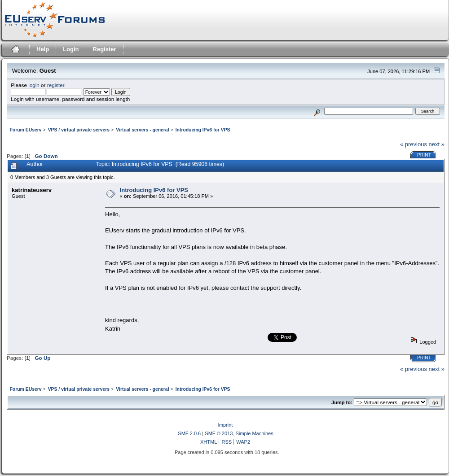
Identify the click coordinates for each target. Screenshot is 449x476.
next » (437, 144)
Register (105, 49)
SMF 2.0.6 (189, 433)
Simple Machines (255, 433)
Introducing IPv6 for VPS (154, 190)
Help (43, 49)
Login (71, 49)
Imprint (225, 425)
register (56, 85)
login (34, 85)
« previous (414, 144)
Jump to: (342, 402)
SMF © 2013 (219, 433)
